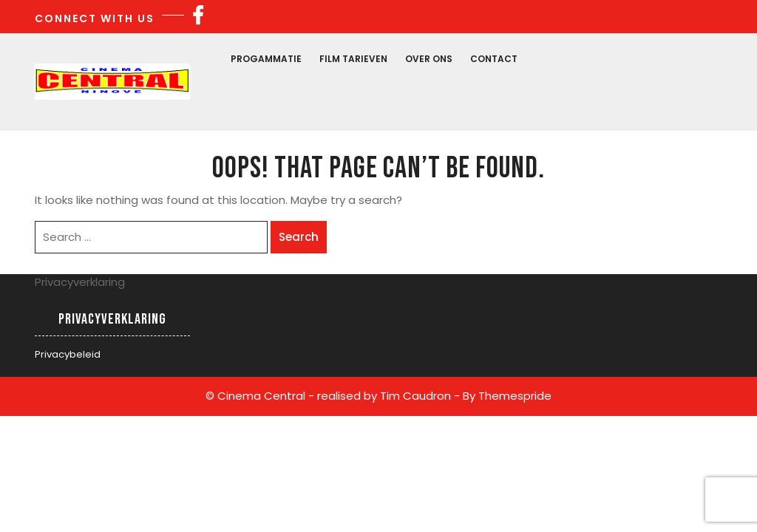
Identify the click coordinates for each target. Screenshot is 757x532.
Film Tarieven (353, 59)
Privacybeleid (68, 354)
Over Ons (429, 59)
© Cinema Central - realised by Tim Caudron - (333, 396)
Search (299, 237)
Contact (494, 59)
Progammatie (266, 59)
